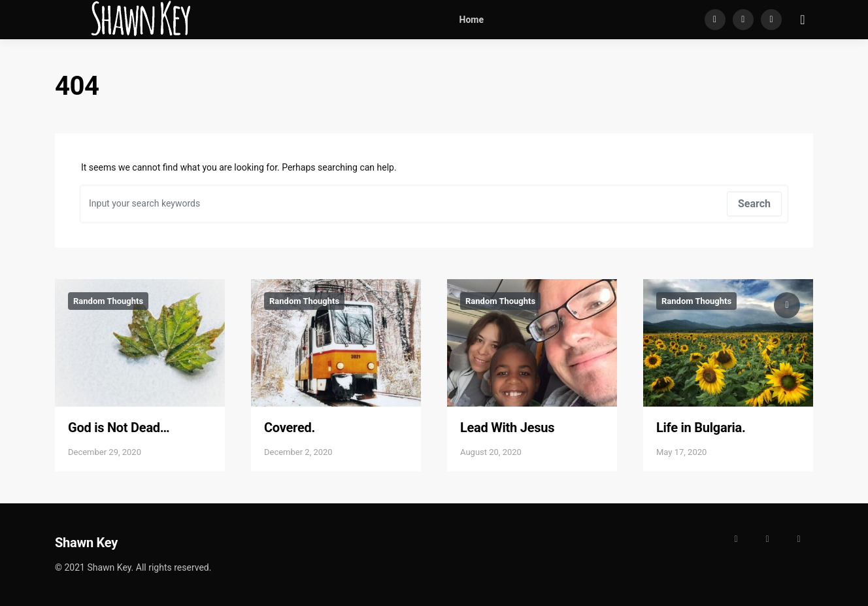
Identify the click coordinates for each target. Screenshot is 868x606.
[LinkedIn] (771, 20)
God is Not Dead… (119, 428)
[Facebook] (715, 20)
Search (754, 204)
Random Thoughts (108, 301)
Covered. (290, 428)
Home (472, 20)
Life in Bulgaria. (701, 428)
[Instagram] (743, 20)
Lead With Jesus (507, 428)
